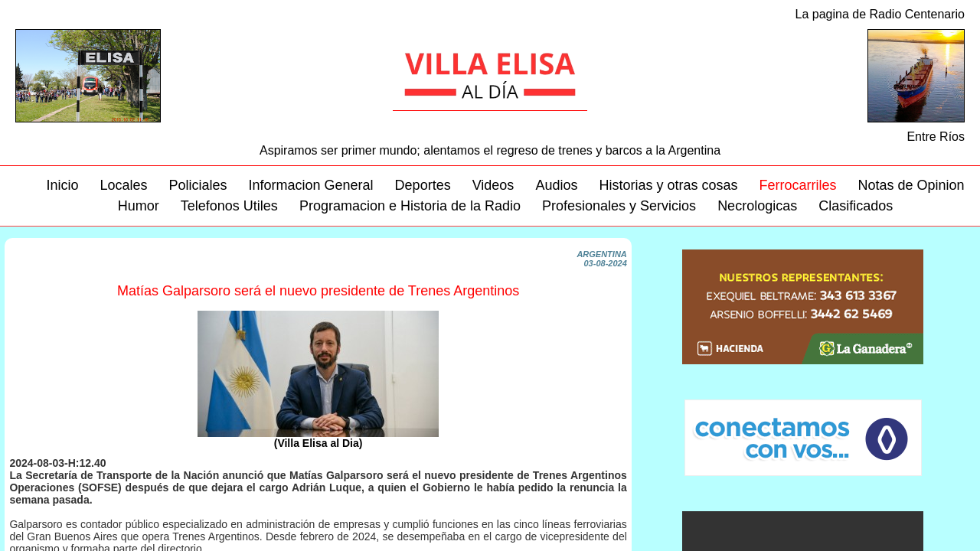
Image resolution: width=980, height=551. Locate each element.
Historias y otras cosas (668, 185)
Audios (556, 185)
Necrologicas (757, 206)
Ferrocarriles (797, 185)
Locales (123, 185)
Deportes (423, 185)
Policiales (198, 185)
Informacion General (311, 185)
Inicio (62, 185)
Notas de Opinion (911, 185)
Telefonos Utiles (229, 206)
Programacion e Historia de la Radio (410, 206)
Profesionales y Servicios (619, 206)
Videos (493, 185)
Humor (139, 206)
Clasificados (856, 206)
